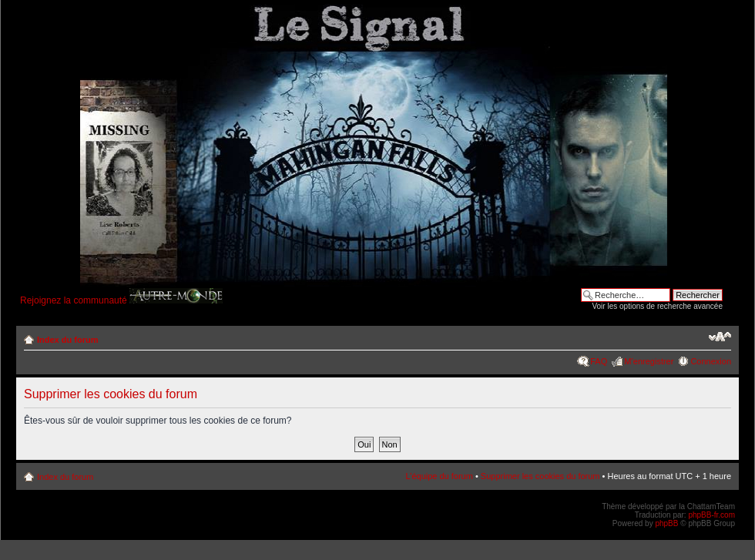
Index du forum (67, 340)
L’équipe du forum (439, 476)
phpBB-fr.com (711, 515)
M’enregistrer (649, 361)
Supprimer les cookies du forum (540, 476)
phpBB (666, 523)
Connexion (711, 361)
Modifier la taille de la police (720, 337)
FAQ (599, 361)
